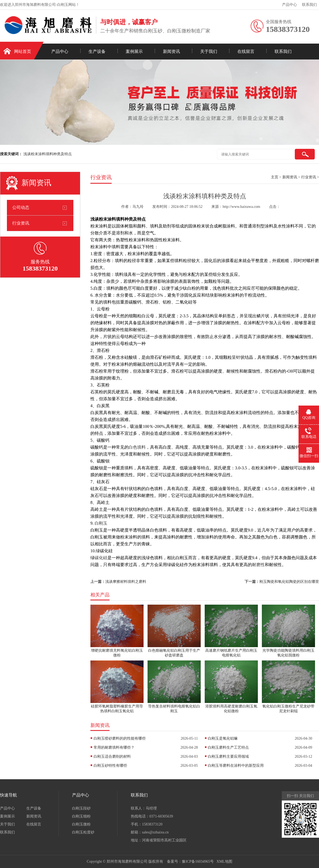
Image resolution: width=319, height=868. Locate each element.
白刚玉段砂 (81, 808)
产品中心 (289, 5)
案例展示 (134, 51)
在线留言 (246, 51)
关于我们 (209, 51)
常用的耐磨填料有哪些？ (114, 747)
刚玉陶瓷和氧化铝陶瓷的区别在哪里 (289, 582)
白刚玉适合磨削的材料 (112, 757)
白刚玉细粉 (81, 816)
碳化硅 (101, 558)
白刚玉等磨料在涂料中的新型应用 (236, 766)
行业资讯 (21, 223)
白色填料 (137, 447)
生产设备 (97, 51)
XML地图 (224, 861)
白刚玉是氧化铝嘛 (223, 738)
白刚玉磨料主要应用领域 (228, 757)
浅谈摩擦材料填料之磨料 (126, 582)
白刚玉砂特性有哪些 (110, 766)
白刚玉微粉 (81, 824)
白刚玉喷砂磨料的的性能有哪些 (120, 738)
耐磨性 (258, 565)
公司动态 (21, 207)
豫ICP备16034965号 (198, 861)
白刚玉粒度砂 (83, 832)
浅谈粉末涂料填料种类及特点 (48, 154)
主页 (275, 177)
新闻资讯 (171, 51)
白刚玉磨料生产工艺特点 (228, 747)
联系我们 (309, 5)
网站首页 (23, 51)
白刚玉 (101, 523)
